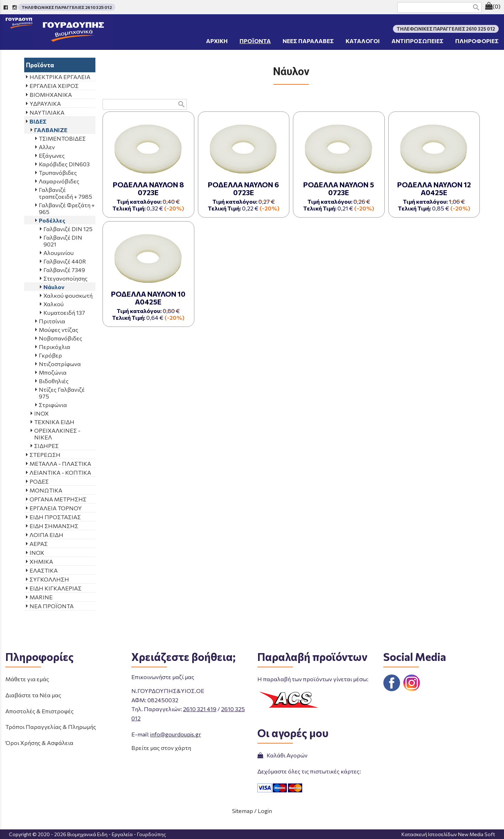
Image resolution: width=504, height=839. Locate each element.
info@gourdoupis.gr (176, 734)
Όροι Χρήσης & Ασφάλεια (39, 743)
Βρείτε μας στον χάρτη (161, 748)
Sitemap (243, 811)
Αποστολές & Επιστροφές (40, 711)
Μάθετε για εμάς (27, 679)
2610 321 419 (200, 709)
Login (265, 811)
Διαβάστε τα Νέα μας (33, 695)
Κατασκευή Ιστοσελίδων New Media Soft (448, 834)
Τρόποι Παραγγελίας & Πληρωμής (51, 727)
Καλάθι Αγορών (282, 755)
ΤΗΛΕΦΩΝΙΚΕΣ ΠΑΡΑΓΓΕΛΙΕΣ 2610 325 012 (67, 7)
